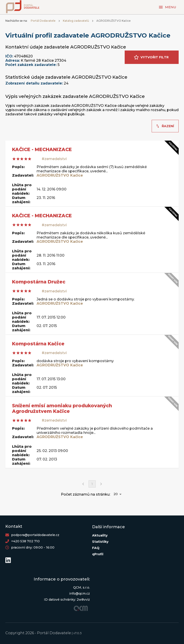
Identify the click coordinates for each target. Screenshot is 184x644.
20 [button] (116, 494)
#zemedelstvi (54, 159)
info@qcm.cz (80, 593)
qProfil (98, 554)
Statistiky (100, 542)
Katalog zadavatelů (76, 21)
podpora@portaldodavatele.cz (35, 535)
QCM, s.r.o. (82, 587)
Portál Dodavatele (43, 21)
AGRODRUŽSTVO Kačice (60, 175)
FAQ (96, 548)
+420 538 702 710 (25, 541)
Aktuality (100, 535)
